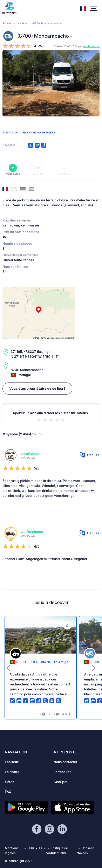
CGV (42, 848)
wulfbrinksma (91, 46)
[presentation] (8, 83)
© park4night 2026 (19, 861)
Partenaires (62, 772)
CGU (31, 848)
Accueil (7, 23)
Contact (64, 170)
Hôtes (9, 782)
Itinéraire (13, 170)
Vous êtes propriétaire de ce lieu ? (37, 389)
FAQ (8, 792)
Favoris (38, 170)
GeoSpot (60, 782)
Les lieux (22, 23)
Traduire (89, 455)
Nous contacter (65, 762)
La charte (12, 772)
